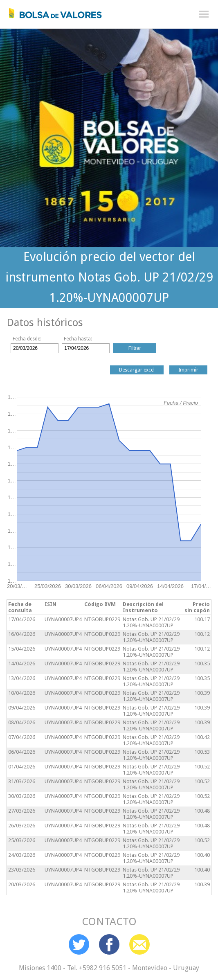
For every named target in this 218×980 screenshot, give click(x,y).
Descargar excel (137, 370)
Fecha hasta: (78, 339)
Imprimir (188, 370)
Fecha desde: (27, 339)
